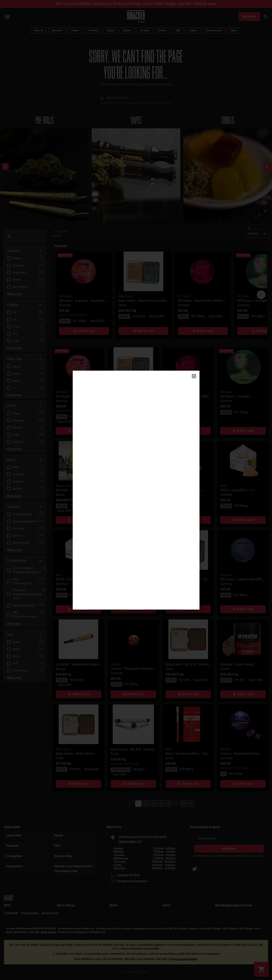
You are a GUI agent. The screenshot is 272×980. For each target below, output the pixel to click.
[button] (194, 376)
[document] (136, 490)
